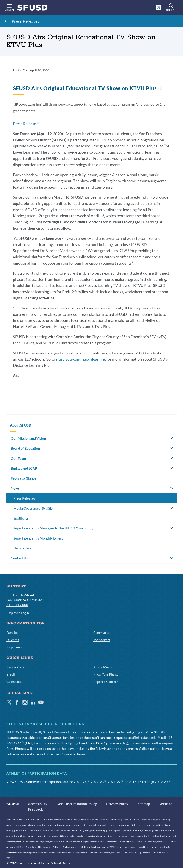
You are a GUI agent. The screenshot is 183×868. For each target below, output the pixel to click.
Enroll (11, 674)
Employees (14, 647)
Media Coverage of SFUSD (33, 508)
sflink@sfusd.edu (146, 737)
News (15, 488)
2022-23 (99, 782)
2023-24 (82, 782)
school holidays (63, 748)
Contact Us (19, 558)
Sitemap (144, 804)
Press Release (26, 124)
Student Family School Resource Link (47, 732)
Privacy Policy (117, 804)
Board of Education (25, 448)
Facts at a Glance (24, 478)
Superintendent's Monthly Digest (38, 538)
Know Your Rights (106, 674)
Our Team (18, 458)
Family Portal (16, 667)
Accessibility (38, 804)
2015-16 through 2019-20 (149, 782)
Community (102, 633)
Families (12, 633)
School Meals (103, 667)
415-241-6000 (19, 605)
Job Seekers (102, 640)
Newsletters (22, 548)
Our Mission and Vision (28, 438)
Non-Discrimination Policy (77, 804)
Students (13, 640)
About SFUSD (21, 425)
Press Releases (26, 21)
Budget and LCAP (24, 468)
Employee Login (18, 613)
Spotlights (21, 518)
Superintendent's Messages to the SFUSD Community (53, 528)
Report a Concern (106, 682)
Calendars (14, 682)
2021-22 (116, 782)
